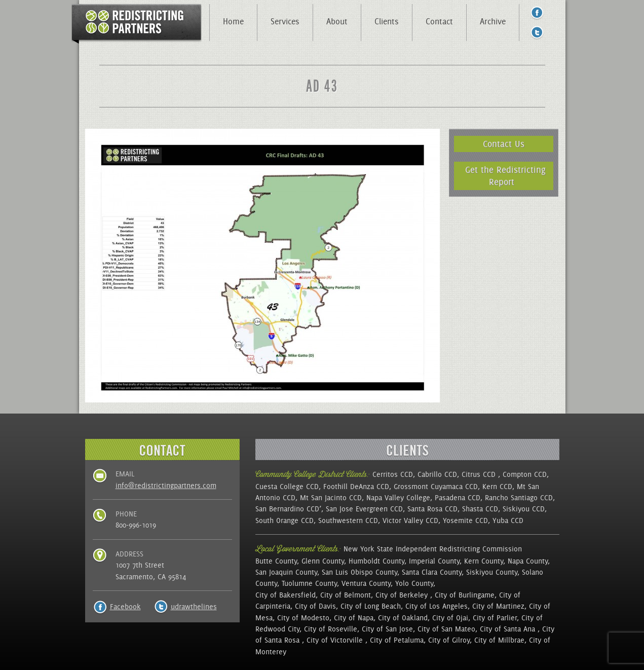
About (337, 21)
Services (285, 21)
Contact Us (504, 144)
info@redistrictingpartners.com (166, 486)
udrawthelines (194, 607)
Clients (387, 21)
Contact (439, 21)
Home (233, 21)
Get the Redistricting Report (505, 176)
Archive (493, 21)
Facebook (125, 607)
